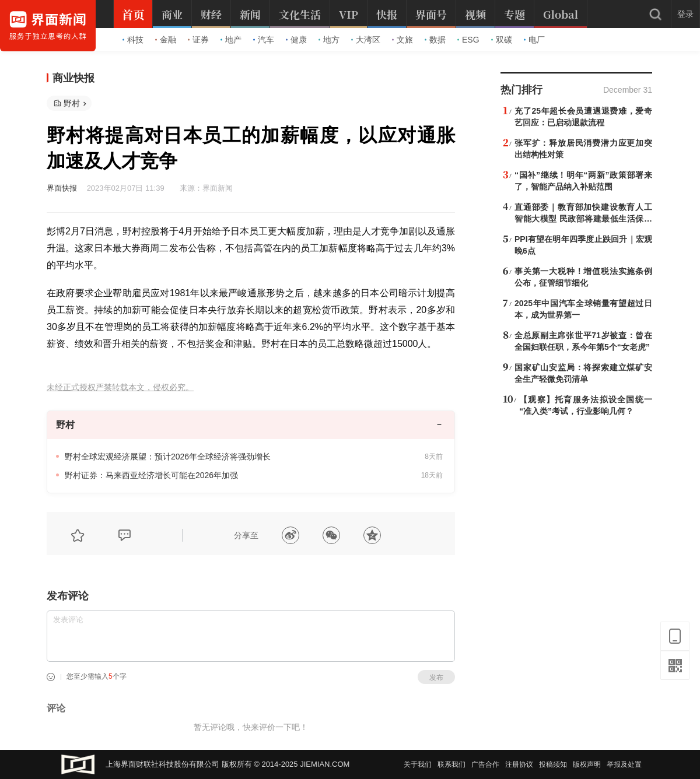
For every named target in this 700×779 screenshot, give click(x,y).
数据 (435, 40)
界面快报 (62, 188)
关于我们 (418, 764)
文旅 (402, 40)
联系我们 (452, 764)
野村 (72, 103)
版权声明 (587, 764)
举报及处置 (624, 764)
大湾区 (366, 40)
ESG (468, 40)
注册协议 (519, 764)
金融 (166, 40)
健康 (296, 40)
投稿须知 (553, 764)
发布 (436, 678)
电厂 (534, 40)
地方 (329, 40)
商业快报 (73, 78)
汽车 (264, 40)
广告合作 (485, 764)
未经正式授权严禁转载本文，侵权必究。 (120, 387)
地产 (231, 40)
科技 (133, 40)
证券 (198, 40)
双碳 (502, 40)
